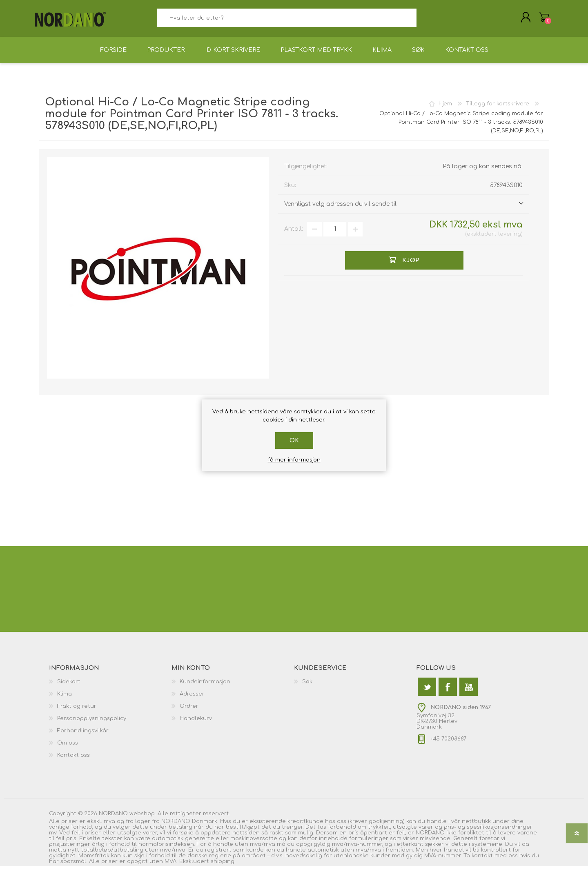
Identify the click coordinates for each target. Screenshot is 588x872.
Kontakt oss (73, 761)
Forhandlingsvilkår (83, 736)
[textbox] (287, 21)
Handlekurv (540, 20)
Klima (65, 700)
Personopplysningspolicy (92, 724)
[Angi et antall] (335, 235)
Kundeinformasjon (205, 687)
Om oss (68, 749)
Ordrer (189, 712)
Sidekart (69, 687)
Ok (294, 440)
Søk (426, 21)
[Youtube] (469, 692)
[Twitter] (427, 692)
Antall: (294, 235)
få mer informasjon (294, 460)
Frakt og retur (77, 712)
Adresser (192, 700)
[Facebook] (448, 692)
